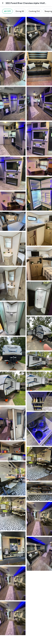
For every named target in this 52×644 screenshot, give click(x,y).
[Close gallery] (3, 3)
